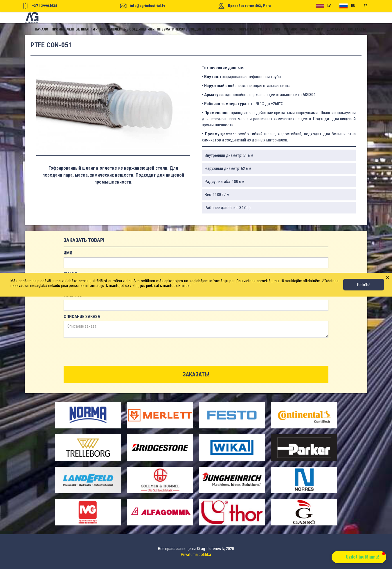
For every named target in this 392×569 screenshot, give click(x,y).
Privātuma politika (196, 554)
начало (42, 29)
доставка (336, 29)
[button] (74, 29)
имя (68, 253)
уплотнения (269, 29)
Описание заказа (82, 317)
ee (366, 6)
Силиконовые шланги (304, 29)
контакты (357, 29)
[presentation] (108, 352)
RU (353, 6)
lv (329, 6)
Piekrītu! (364, 285)
